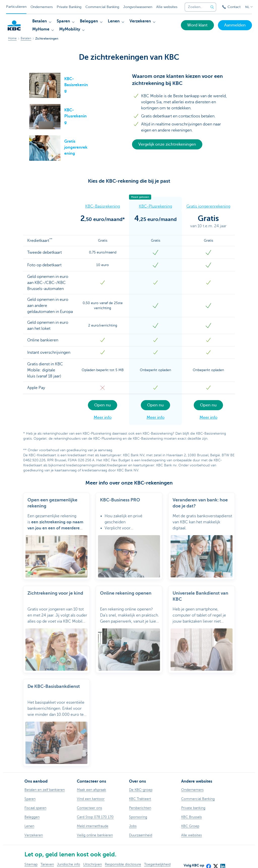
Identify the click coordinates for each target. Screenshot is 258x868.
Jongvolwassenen (138, 7)
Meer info (103, 417)
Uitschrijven (92, 858)
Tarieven (47, 858)
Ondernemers (42, 7)
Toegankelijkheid (157, 858)
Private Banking (69, 7)
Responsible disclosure (123, 858)
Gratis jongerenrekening (208, 206)
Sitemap (31, 858)
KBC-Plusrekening (155, 206)
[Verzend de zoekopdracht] (212, 7)
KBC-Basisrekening (103, 206)
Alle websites (167, 7)
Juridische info (69, 858)
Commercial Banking (102, 7)
